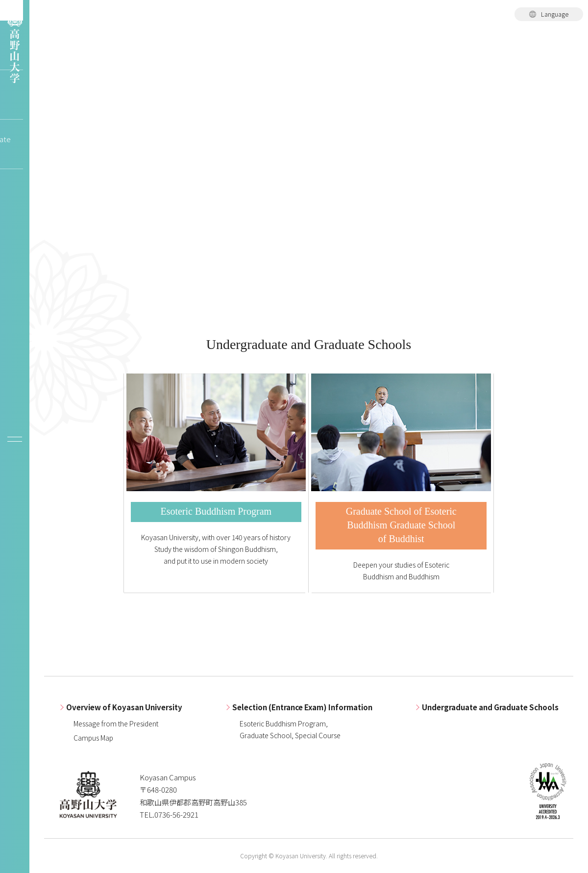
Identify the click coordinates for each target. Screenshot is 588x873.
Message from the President (116, 723)
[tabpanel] (309, 162)
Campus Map (93, 738)
